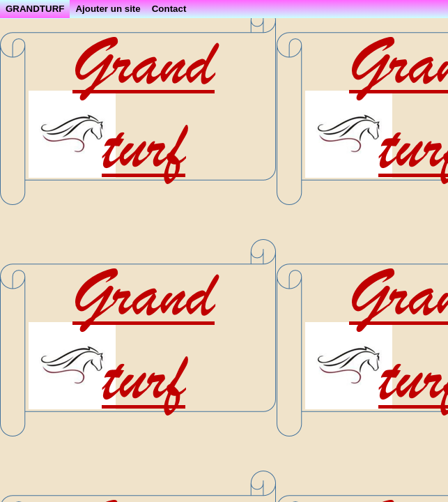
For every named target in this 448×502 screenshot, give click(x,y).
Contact (169, 9)
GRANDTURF (35, 9)
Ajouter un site (108, 9)
